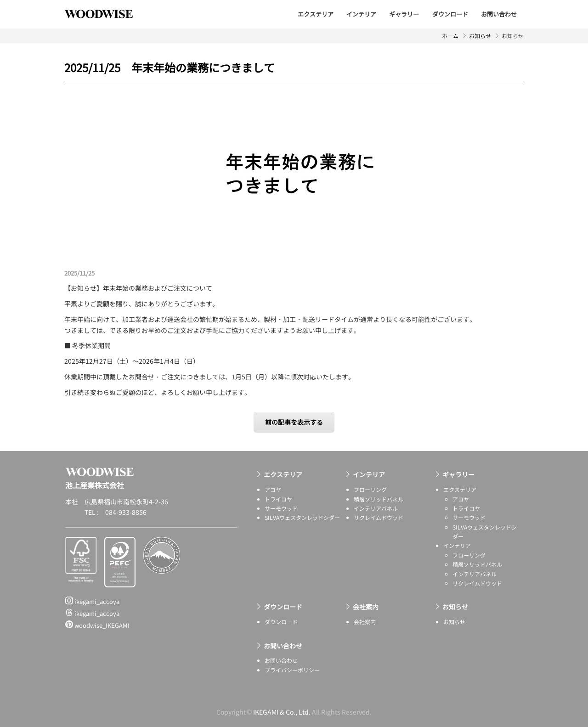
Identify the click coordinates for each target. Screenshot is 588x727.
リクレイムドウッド (379, 517)
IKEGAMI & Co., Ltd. (282, 712)
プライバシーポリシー (292, 670)
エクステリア (316, 14)
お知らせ (480, 36)
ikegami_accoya (92, 601)
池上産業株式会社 (106, 14)
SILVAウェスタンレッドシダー (302, 517)
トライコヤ (278, 499)
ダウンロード (450, 14)
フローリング (370, 489)
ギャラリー (404, 14)
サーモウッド (281, 508)
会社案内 (366, 607)
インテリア (361, 14)
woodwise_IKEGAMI (97, 625)
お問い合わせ (499, 14)
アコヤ (273, 489)
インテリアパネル (376, 508)
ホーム (450, 36)
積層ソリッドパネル (379, 499)
